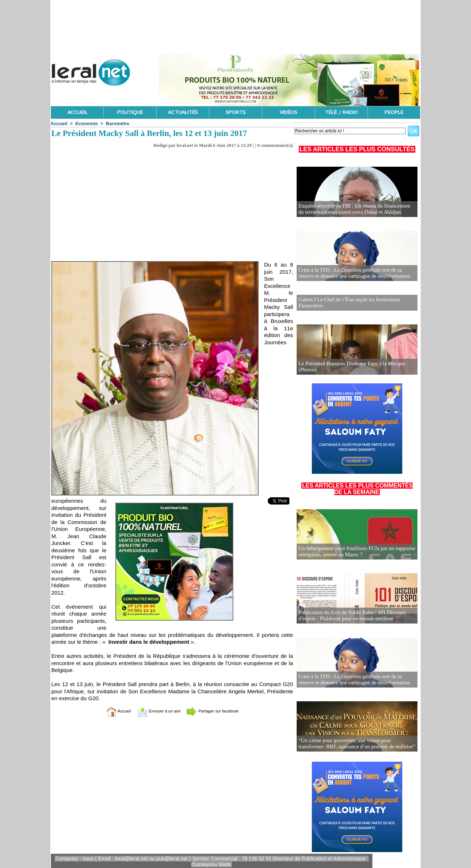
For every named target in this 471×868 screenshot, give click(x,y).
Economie (86, 124)
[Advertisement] (172, 203)
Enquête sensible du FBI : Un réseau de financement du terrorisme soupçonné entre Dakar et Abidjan (355, 209)
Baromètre (118, 124)
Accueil (59, 124)
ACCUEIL (77, 112)
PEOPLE (394, 112)
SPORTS (236, 112)
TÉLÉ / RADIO (341, 112)
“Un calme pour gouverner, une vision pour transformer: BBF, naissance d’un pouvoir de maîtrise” (356, 743)
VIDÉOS (288, 112)
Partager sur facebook (220, 711)
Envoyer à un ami (154, 711)
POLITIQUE (130, 112)
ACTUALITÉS (183, 112)
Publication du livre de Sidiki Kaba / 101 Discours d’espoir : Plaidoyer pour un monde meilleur (349, 615)
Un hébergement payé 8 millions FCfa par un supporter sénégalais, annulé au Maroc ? (354, 551)
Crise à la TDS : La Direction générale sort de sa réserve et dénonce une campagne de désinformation (356, 273)
